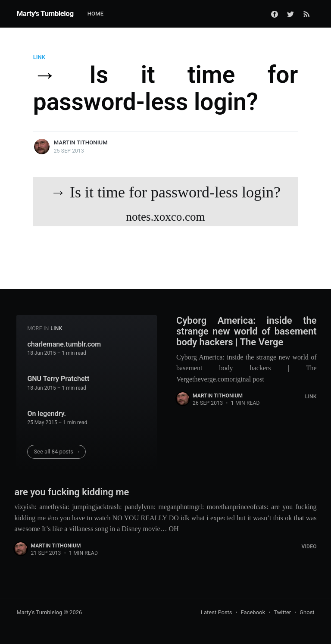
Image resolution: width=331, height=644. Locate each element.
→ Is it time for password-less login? (165, 205)
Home (96, 14)
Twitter (282, 612)
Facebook (253, 612)
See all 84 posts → (57, 452)
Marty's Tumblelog (45, 13)
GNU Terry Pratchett (58, 379)
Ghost (307, 612)
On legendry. (47, 414)
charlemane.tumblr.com (64, 344)
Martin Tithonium (81, 142)
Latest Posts (217, 612)
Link (39, 57)
